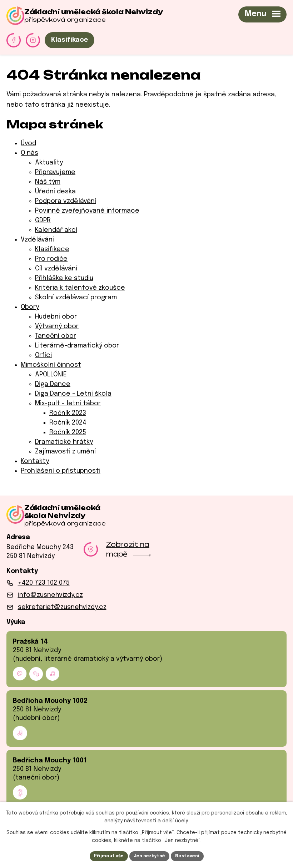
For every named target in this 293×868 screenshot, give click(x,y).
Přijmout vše (103, 855)
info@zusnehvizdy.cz (50, 600)
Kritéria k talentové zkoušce (80, 288)
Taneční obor (56, 336)
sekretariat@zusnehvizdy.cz (62, 613)
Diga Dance (53, 384)
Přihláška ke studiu (64, 278)
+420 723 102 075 (44, 588)
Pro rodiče (51, 259)
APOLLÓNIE (51, 375)
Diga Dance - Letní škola (73, 394)
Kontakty (35, 461)
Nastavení (193, 855)
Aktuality (49, 163)
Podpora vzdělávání (66, 201)
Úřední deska (55, 192)
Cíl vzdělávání (56, 269)
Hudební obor (56, 317)
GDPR (43, 220)
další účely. (175, 819)
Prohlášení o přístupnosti (61, 471)
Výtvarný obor (57, 326)
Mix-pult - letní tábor (68, 403)
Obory (30, 307)
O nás (29, 153)
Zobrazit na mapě (128, 555)
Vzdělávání (37, 240)
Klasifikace (69, 40)
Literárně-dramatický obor (77, 346)
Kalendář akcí (56, 230)
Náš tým (48, 182)
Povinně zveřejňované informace (87, 211)
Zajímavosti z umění (65, 452)
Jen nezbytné (149, 855)
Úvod (28, 143)
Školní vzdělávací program (76, 298)
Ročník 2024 (68, 423)
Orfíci (43, 355)
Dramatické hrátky (64, 442)
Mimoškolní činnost (51, 365)
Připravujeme (55, 172)
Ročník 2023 (68, 413)
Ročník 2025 (68, 432)
